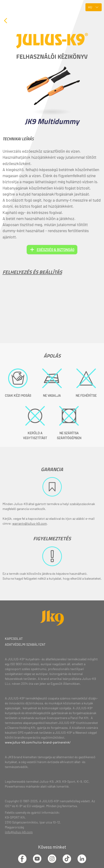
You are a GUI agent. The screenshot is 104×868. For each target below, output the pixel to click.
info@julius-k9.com (19, 832)
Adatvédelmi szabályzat (25, 644)
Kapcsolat (14, 639)
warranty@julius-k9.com (30, 523)
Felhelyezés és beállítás (32, 272)
